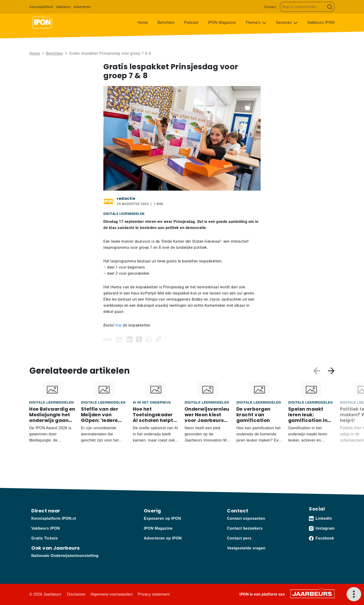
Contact (270, 7)
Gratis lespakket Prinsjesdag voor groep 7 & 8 (110, 53)
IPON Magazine (222, 22)
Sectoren (285, 22)
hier (119, 325)
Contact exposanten (246, 518)
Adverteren (82, 7)
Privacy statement (154, 594)
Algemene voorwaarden (112, 594)
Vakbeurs (63, 7)
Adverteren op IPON (163, 538)
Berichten (166, 22)
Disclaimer (76, 594)
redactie (126, 198)
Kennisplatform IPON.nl (54, 518)
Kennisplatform (41, 7)
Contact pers (239, 538)
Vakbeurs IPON (321, 22)
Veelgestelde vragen (246, 548)
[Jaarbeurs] (312, 593)
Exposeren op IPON (162, 518)
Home (143, 22)
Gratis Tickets (45, 538)
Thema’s (254, 22)
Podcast (191, 22)
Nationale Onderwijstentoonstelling (65, 556)
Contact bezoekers (245, 528)
